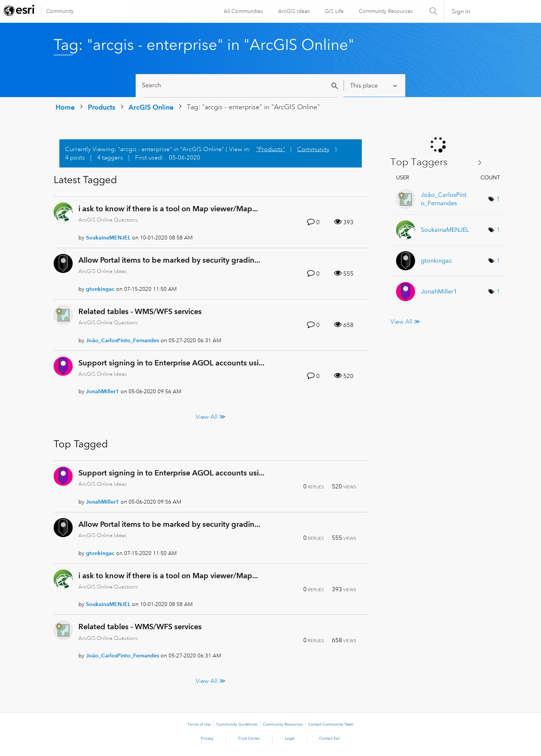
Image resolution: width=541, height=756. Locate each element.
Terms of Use (199, 724)
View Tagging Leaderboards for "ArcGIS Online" (439, 162)
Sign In (461, 11)
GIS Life (334, 11)
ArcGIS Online (151, 107)
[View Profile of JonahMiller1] (103, 391)
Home (65, 107)
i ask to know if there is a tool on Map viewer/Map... (168, 209)
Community (60, 11)
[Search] (241, 85)
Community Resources (385, 11)
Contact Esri (330, 738)
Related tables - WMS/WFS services (140, 311)
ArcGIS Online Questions (108, 220)
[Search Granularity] (374, 85)
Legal (290, 738)
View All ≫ (211, 416)
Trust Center (249, 738)
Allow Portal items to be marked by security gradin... (169, 260)
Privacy (207, 738)
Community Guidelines (237, 724)
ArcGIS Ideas (294, 11)
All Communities (243, 11)
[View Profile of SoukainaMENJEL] (108, 238)
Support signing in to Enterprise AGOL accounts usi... (171, 363)
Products (102, 107)
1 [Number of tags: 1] (498, 199)
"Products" (270, 149)
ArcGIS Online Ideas (103, 271)
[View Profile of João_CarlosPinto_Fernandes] (123, 340)
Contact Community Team (331, 724)
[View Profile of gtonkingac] (100, 289)
